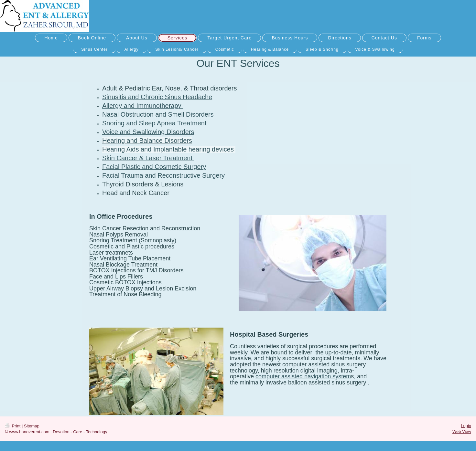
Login (466, 426)
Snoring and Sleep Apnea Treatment (154, 123)
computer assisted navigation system (303, 376)
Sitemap (32, 426)
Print (13, 426)
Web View (462, 431)
